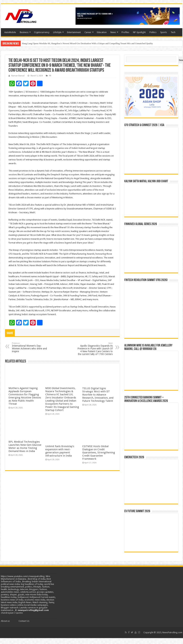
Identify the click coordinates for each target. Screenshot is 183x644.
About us (5, 621)
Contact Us (24, 621)
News (113, 32)
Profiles (125, 32)
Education (102, 32)
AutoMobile (10, 32)
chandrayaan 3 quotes (12, 613)
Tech (173, 32)
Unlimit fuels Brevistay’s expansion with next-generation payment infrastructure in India (60, 451)
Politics (153, 32)
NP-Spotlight (139, 32)
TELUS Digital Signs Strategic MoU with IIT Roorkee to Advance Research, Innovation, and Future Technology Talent (98, 395)
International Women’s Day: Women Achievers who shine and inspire (30, 347)
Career (88, 32)
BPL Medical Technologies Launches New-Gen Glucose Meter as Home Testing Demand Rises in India (25, 446)
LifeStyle (57, 32)
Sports (164, 32)
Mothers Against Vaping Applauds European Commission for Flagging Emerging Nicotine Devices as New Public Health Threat (25, 396)
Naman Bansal (18, 76)
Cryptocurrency (42, 32)
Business (24, 32)
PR (50, 76)
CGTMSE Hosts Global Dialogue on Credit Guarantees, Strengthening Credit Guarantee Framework (99, 453)
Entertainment (74, 32)
